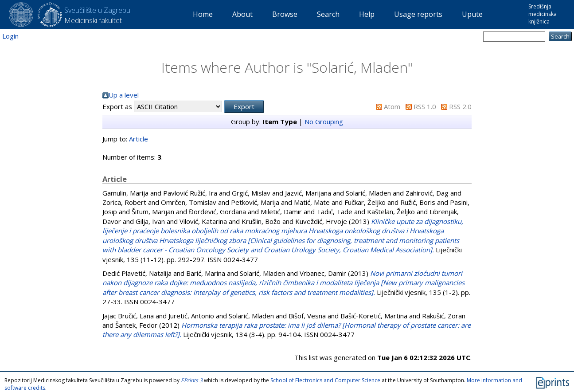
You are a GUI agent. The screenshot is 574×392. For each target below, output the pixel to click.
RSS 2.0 (460, 106)
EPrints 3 (192, 380)
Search (328, 14)
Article (139, 139)
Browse (285, 14)
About (242, 14)
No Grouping (324, 122)
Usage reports (418, 14)
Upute (472, 14)
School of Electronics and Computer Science (325, 380)
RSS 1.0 (425, 106)
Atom (392, 106)
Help (367, 14)
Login (10, 36)
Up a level (124, 95)
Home (203, 14)
